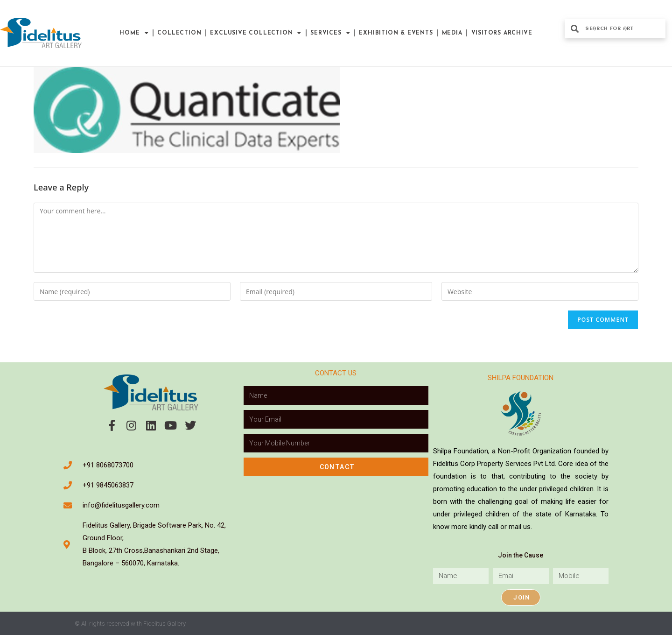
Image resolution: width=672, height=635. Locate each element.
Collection (179, 33)
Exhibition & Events (396, 33)
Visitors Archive (502, 33)
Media (452, 33)
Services (330, 33)
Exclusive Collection (256, 33)
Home (134, 33)
